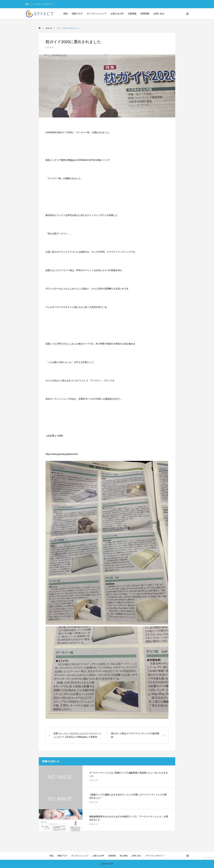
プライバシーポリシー (155, 856)
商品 (66, 14)
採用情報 (145, 14)
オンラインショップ (97, 14)
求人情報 (124, 856)
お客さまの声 (117, 14)
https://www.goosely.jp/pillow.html (62, 454)
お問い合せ (159, 14)
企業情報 (132, 14)
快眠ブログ (77, 14)
